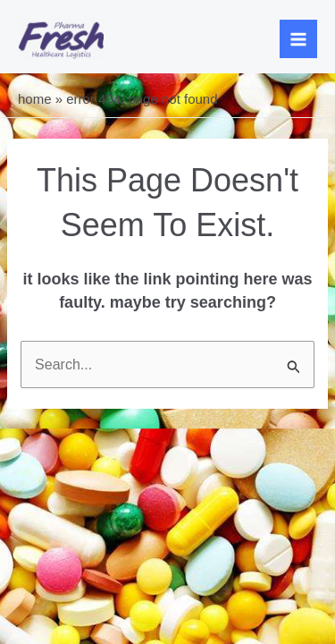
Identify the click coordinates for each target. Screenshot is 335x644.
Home (35, 99)
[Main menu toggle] (299, 39)
